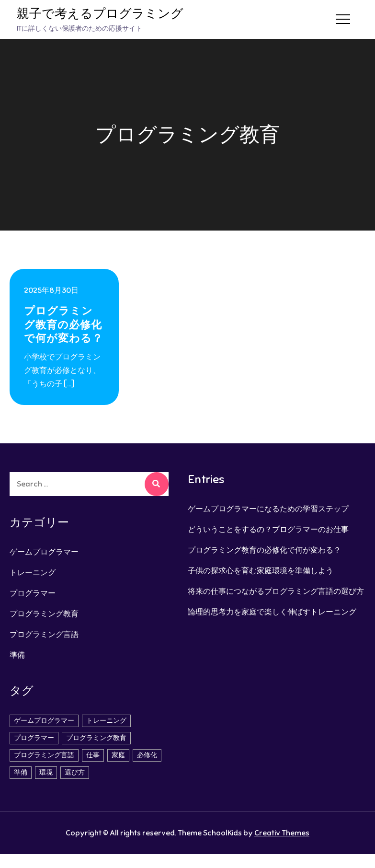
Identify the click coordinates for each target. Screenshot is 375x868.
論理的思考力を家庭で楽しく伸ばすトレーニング (272, 612)
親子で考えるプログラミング (100, 14)
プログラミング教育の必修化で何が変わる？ (63, 324)
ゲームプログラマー (44, 552)
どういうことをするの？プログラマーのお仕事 (268, 530)
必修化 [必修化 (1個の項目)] (147, 755)
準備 (17, 655)
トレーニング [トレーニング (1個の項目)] (106, 721)
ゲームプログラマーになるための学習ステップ (268, 509)
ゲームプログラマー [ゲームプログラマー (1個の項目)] (44, 721)
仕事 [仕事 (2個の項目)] (93, 755)
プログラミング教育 (44, 614)
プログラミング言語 (44, 635)
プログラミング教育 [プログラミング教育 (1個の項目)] (96, 738)
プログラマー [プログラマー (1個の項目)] (34, 738)
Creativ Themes (282, 833)
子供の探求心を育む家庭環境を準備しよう (261, 571)
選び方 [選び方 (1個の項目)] (75, 772)
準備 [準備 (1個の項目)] (21, 772)
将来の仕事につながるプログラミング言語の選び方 (276, 591)
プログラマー (33, 593)
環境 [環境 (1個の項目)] (46, 772)
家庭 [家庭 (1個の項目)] (118, 755)
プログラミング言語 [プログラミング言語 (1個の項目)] (44, 755)
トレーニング (33, 573)
